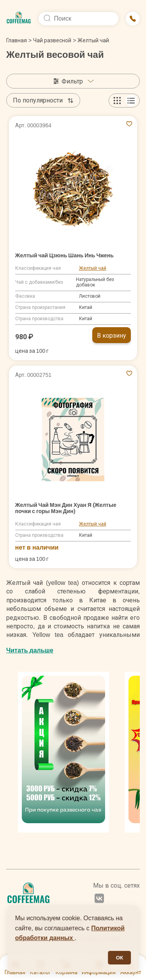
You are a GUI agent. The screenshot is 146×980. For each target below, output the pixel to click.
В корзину (112, 336)
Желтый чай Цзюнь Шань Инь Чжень (64, 255)
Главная (19, 40)
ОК (120, 958)
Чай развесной (52, 40)
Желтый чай (93, 268)
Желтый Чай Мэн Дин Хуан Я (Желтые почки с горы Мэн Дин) (66, 508)
